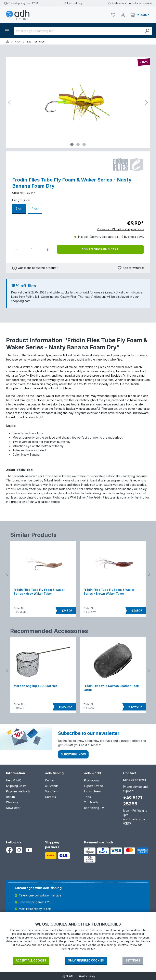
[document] (78, 939)
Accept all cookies (31, 960)
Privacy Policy (86, 976)
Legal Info (67, 976)
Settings (133, 960)
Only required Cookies (86, 960)
